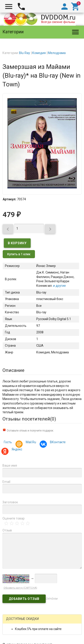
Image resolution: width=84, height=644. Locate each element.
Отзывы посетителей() (29, 419)
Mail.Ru (30, 443)
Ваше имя (10, 465)
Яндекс (16, 450)
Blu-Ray (25, 53)
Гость (8, 442)
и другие (59, 286)
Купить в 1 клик (19, 254)
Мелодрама (57, 53)
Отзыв (7, 530)
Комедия (39, 53)
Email (6, 482)
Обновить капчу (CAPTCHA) (20, 588)
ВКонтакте (57, 443)
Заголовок (10, 502)
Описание (13, 370)
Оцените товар (14, 518)
